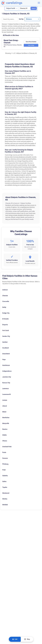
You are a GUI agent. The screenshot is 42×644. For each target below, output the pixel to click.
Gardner (5, 342)
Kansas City (6, 383)
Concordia (6, 301)
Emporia (5, 325)
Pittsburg (5, 464)
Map (27, 639)
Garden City (6, 336)
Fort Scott (6, 330)
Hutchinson (6, 365)
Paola (4, 452)
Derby (4, 307)
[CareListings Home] (18, 3)
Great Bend (6, 354)
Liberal (5, 406)
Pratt (4, 470)
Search (34, 8)
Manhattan (6, 418)
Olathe (4, 435)
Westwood (6, 493)
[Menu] (39, 3)
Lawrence (5, 389)
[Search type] (12, 8)
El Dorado (5, 319)
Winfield (5, 505)
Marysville (6, 423)
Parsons (5, 458)
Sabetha (5, 476)
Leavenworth (7, 394)
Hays (4, 359)
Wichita (5, 499)
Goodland (5, 348)
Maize (4, 412)
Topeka (5, 487)
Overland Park (7, 447)
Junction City (7, 377)
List (15, 639)
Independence (7, 371)
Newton (5, 429)
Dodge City (6, 313)
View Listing (31, 45)
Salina (4, 481)
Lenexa (5, 400)
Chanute (5, 296)
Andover (5, 290)
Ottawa (5, 441)
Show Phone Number (31, 42)
